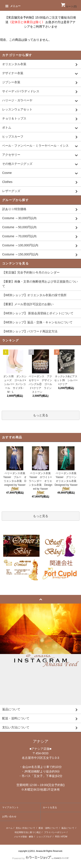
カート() (69, 6)
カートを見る (50, 807)
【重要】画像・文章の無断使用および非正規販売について (40, 284)
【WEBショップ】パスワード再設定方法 (30, 331)
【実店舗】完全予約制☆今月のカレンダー (31, 272)
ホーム (9, 828)
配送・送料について (48, 828)
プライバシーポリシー (55, 832)
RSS (57, 837)
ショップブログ (44, 837)
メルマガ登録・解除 (24, 837)
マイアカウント (10, 807)
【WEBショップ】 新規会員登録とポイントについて (38, 313)
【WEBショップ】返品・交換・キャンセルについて (37, 322)
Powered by (40, 858)
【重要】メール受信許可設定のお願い (28, 304)
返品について (68, 828)
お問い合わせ (9, 816)
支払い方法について (25, 828)
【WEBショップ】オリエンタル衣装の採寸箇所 (34, 295)
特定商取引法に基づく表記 (28, 832)
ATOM (64, 837)
